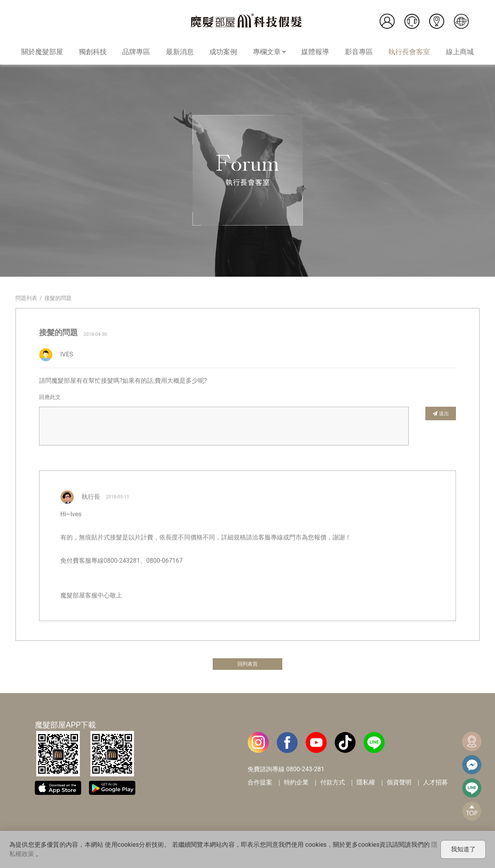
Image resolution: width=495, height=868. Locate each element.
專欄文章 (269, 52)
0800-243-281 (305, 771)
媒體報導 (315, 52)
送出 (441, 413)
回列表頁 (247, 665)
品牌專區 (136, 52)
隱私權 (366, 784)
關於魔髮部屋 (42, 52)
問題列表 (26, 298)
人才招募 (435, 784)
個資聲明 (399, 784)
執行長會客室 (409, 52)
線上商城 (460, 52)
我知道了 (463, 849)
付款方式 (333, 784)
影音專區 (359, 52)
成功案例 (223, 52)
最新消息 (180, 52)
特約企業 (296, 784)
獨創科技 (93, 52)
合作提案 (260, 784)
